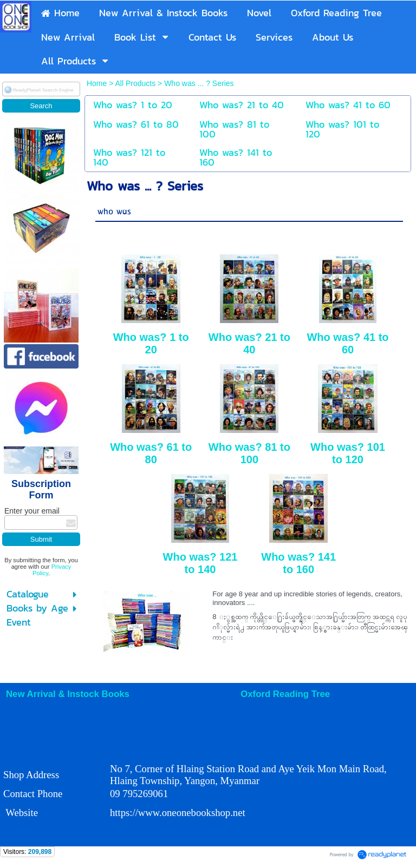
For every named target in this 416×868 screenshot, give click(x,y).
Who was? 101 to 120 (348, 453)
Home (98, 83)
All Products (136, 83)
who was (114, 212)
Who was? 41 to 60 (347, 343)
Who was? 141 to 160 (298, 563)
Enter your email (32, 511)
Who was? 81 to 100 (249, 453)
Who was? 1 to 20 (151, 343)
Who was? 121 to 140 (200, 563)
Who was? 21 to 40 (249, 343)
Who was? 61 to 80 (151, 453)
